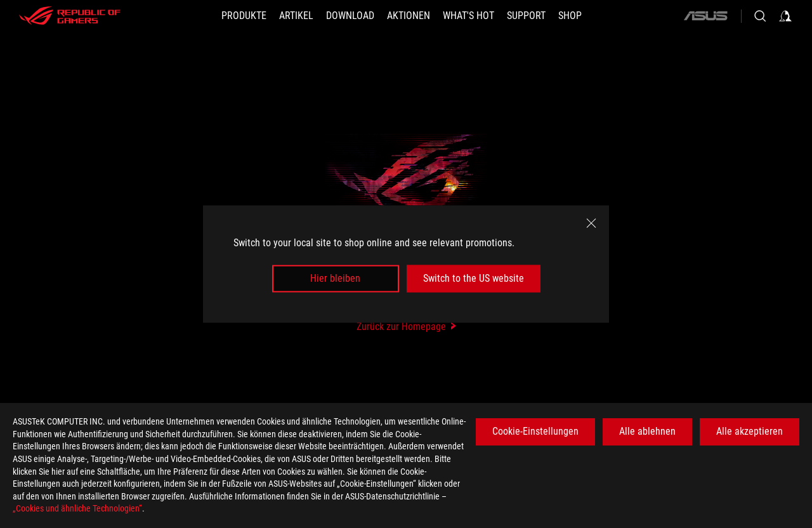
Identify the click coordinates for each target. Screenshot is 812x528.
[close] (591, 223)
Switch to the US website (474, 278)
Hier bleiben (335, 278)
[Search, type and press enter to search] (760, 16)
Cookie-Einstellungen (535, 431)
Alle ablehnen (647, 431)
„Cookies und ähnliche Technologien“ (77, 508)
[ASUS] (705, 16)
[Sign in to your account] (785, 16)
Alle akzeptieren (750, 431)
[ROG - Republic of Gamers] (70, 16)
